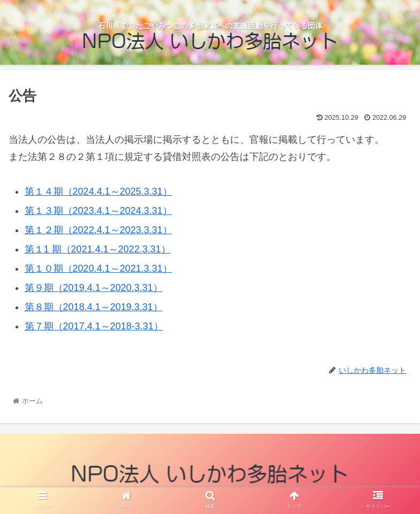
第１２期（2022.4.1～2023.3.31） (98, 230)
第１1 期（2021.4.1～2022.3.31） (98, 249)
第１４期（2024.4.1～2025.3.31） (98, 191)
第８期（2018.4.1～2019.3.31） (94, 307)
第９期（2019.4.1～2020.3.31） (94, 288)
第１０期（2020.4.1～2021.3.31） (98, 268)
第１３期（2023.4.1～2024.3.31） (98, 211)
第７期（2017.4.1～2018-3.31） (94, 326)
